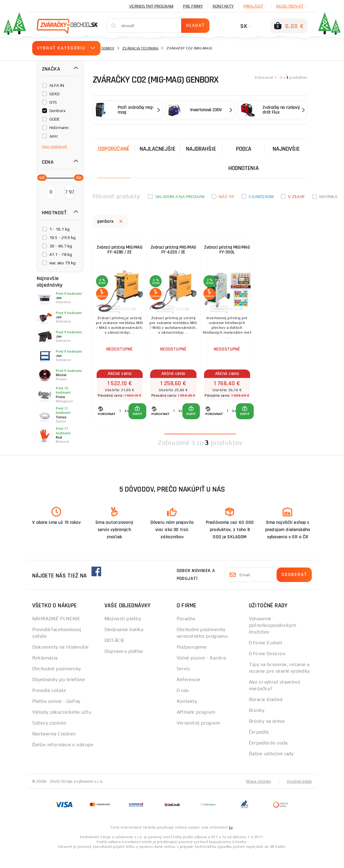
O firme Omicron (267, 668)
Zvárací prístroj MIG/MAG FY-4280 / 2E (120, 254)
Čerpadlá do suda (268, 757)
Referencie (189, 694)
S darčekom (261, 197)
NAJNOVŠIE (286, 149)
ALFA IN (57, 85)
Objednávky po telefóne (59, 694)
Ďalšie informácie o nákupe (63, 759)
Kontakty (223, 6)
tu (231, 841)
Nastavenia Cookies (54, 748)
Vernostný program (151, 6)
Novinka (328, 197)
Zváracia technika (140, 48)
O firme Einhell (266, 657)
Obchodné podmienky (57, 683)
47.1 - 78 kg (61, 254)
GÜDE (55, 119)
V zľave (296, 197)
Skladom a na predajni (180, 197)
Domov (108, 48)
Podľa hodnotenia (244, 159)
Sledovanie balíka (124, 644)
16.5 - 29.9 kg (63, 237)
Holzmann (59, 127)
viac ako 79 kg (63, 263)
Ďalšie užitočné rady (271, 768)
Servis (183, 683)
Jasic (54, 136)
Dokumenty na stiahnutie (60, 661)
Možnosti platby (123, 633)
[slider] (40, 177)
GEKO (55, 94)
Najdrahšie (201, 149)
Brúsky (257, 725)
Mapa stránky (257, 796)
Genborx (58, 111)
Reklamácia (45, 672)
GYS (53, 102)
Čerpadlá (259, 746)
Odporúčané (114, 149)
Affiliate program (196, 726)
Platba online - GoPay (56, 716)
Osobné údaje (299, 796)
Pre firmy (193, 6)
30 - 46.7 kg (61, 246)
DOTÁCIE (115, 655)
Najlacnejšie (158, 149)
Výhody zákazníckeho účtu (62, 726)
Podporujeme (192, 661)
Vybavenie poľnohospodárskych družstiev (273, 640)
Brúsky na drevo (267, 736)
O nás (183, 705)
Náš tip (226, 197)
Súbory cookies (49, 737)
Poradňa (186, 633)
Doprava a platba (124, 666)
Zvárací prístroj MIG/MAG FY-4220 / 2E (173, 254)
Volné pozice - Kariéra (201, 672)
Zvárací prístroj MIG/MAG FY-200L (227, 254)
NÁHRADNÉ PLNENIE (56, 633)
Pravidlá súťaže (49, 705)
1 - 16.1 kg (60, 229)
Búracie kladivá (266, 714)
